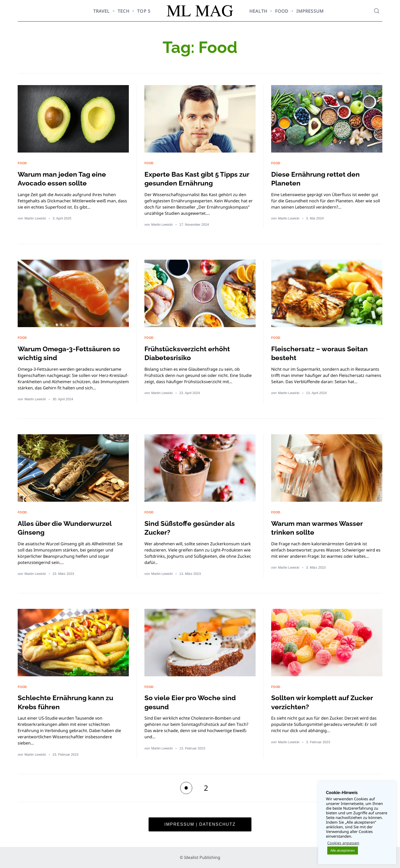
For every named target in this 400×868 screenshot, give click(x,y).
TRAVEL (102, 11)
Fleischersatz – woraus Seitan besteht (326, 353)
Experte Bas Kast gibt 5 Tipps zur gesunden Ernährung (199, 178)
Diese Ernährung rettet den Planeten (322, 178)
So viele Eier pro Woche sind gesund (197, 702)
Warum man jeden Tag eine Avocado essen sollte (68, 178)
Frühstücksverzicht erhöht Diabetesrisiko (194, 353)
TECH (124, 11)
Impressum (310, 11)
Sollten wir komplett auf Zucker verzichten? (316, 702)
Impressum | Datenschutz (200, 824)
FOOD (282, 11)
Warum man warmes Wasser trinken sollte (324, 528)
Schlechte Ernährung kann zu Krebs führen (72, 702)
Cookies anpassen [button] (343, 843)
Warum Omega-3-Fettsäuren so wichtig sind (72, 353)
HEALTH (258, 11)
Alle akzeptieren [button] (343, 850)
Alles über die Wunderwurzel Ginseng (72, 528)
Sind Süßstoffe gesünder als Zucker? (196, 528)
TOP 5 (144, 11)
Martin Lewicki (35, 218)
